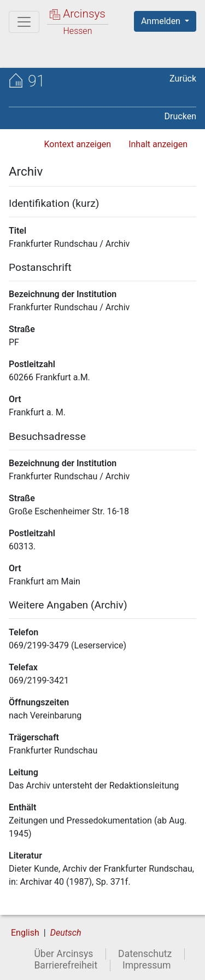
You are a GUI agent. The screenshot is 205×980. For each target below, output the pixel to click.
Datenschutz (145, 954)
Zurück (183, 79)
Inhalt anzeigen (158, 144)
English (25, 933)
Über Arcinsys (63, 954)
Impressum (147, 965)
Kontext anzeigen (77, 144)
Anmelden (162, 21)
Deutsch (66, 933)
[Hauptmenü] (24, 22)
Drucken (180, 116)
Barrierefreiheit (66, 965)
